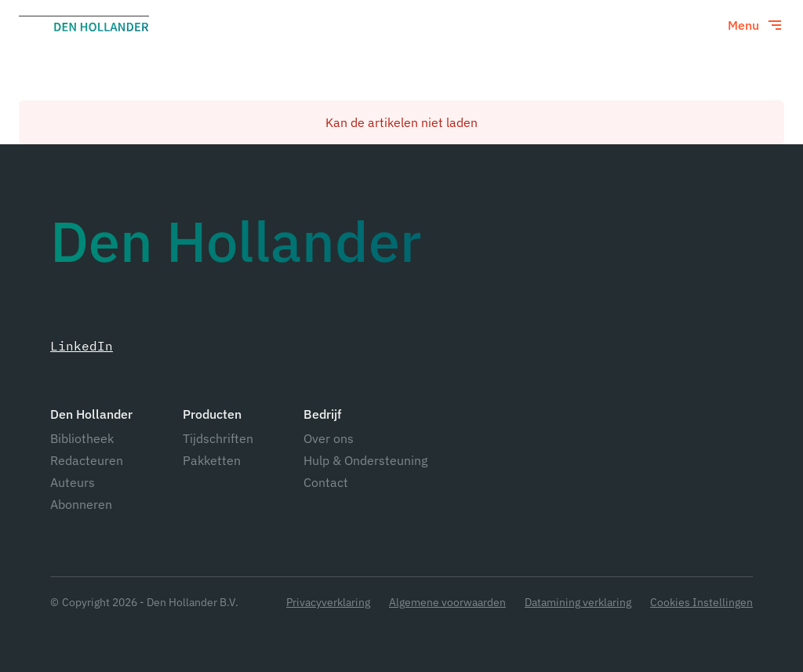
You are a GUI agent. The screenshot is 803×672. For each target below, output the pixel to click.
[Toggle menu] (756, 25)
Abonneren (81, 504)
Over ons (329, 438)
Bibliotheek (82, 438)
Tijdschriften (218, 438)
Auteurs (73, 482)
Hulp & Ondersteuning (365, 460)
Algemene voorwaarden (447, 603)
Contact (326, 482)
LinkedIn (82, 346)
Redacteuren (87, 460)
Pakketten (212, 460)
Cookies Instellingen (701, 603)
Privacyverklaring (328, 603)
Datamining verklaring (578, 603)
